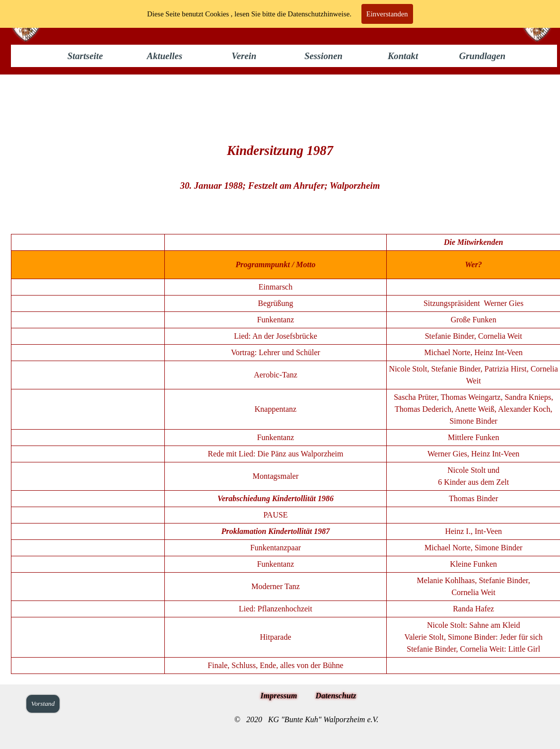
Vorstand (43, 704)
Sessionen (323, 56)
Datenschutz (336, 696)
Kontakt (403, 56)
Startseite (85, 56)
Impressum (279, 696)
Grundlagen (482, 56)
